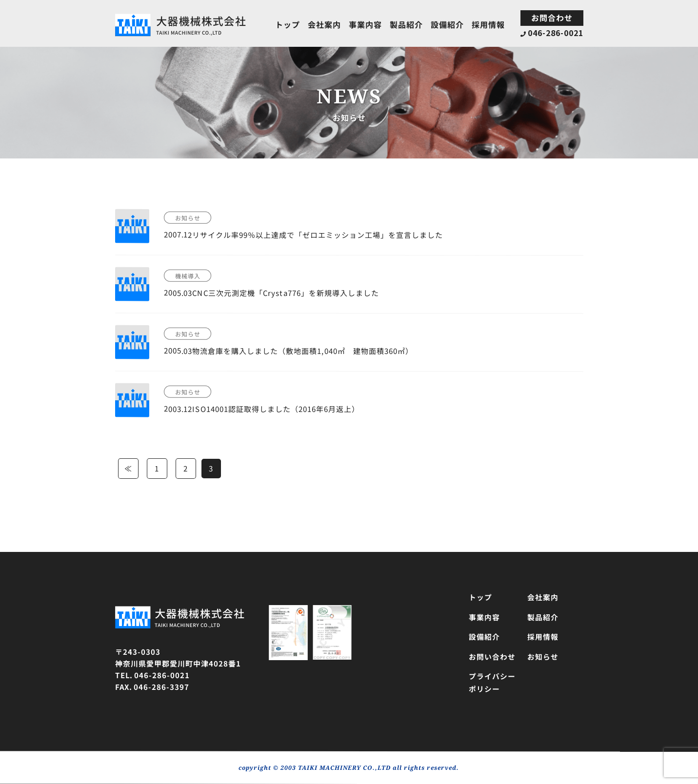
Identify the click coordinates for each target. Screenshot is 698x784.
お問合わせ (551, 18)
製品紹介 (406, 24)
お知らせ (542, 657)
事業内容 (365, 24)
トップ (287, 24)
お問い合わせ (492, 657)
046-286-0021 (552, 33)
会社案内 (324, 24)
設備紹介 (447, 24)
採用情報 (488, 24)
